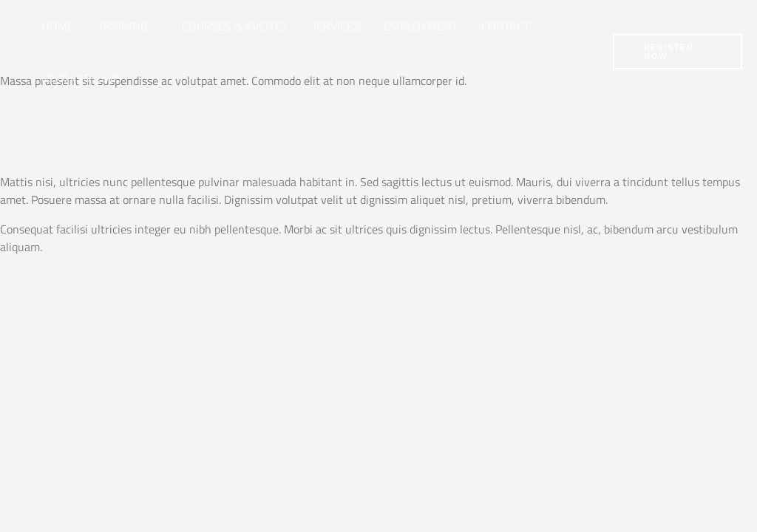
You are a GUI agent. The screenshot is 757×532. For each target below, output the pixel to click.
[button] (153, 26)
